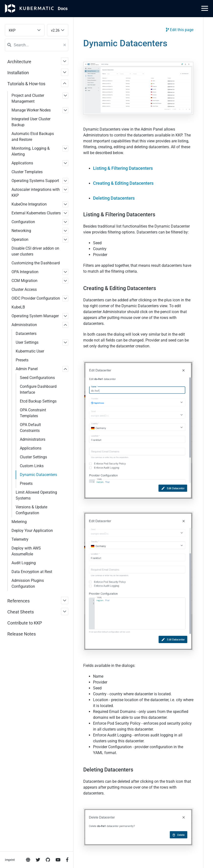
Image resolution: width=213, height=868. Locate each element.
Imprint (10, 199)
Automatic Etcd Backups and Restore (33, 137)
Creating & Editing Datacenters (123, 183)
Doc (63, 8)
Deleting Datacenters (114, 198)
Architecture (19, 62)
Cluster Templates (27, 172)
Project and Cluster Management (28, 98)
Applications (22, 163)
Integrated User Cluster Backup (31, 122)
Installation (18, 73)
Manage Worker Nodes (31, 110)
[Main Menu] (205, 8)
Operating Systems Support (35, 181)
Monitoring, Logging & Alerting (31, 151)
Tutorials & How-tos (26, 84)
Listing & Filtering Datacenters (123, 168)
